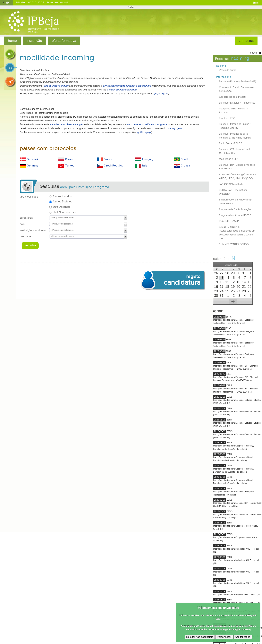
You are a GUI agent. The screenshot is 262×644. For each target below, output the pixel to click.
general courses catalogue (122, 90)
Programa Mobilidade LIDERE (235, 215)
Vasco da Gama (228, 70)
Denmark (33, 159)
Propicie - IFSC (227, 118)
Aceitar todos (243, 637)
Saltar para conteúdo (58, 3)
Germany (33, 165)
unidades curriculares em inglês (67, 124)
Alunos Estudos (62, 196)
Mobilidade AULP (228, 159)
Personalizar (224, 637)
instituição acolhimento (34, 230)
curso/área (26, 218)
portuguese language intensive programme (127, 86)
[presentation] (216, 273)
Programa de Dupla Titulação (235, 209)
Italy (145, 165)
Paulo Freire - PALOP (231, 143)
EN (8, 3)
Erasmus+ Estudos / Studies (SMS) (237, 81)
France (108, 159)
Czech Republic (114, 165)
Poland (70, 159)
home (12, 41)
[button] (216, 265)
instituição (34, 41)
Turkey (70, 165)
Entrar (256, 3)
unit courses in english (56, 86)
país (22, 224)
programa (25, 237)
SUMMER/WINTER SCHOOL (234, 244)
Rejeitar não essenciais (200, 637)
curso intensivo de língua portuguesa (147, 124)
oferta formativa (64, 41)
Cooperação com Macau (232, 97)
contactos (246, 41)
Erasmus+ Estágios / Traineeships (237, 103)
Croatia (185, 165)
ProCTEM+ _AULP (229, 221)
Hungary (148, 159)
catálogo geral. (175, 128)
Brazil (184, 159)
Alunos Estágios (62, 202)
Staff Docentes (62, 207)
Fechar (131, 7)
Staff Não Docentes (64, 212)
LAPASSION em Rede (231, 184)
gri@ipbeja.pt (161, 94)
